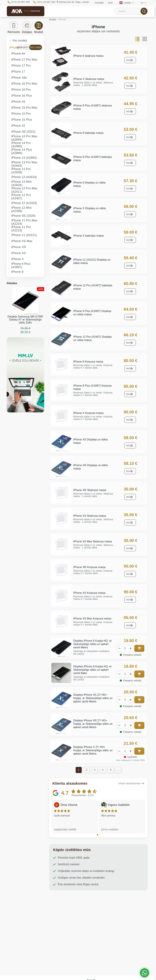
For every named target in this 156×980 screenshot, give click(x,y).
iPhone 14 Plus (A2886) (22, 151)
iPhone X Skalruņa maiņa (89, 79)
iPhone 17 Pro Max (24, 60)
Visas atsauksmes (129, 783)
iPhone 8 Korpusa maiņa (88, 362)
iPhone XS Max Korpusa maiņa (92, 619)
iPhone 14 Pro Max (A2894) (24, 138)
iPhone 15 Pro (21, 114)
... (118, 770)
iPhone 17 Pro (21, 66)
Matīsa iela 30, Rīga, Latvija (74, 2)
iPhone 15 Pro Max (24, 108)
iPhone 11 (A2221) (24, 235)
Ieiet (110, 3)
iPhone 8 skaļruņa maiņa (88, 56)
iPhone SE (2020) (23, 216)
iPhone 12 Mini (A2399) (21, 209)
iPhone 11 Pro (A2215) (21, 229)
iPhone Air (18, 54)
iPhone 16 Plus (22, 96)
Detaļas (27, 28)
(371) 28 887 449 (20, 2)
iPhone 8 (17, 272)
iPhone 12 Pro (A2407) (21, 197)
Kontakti (99, 3)
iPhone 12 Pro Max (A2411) (24, 190)
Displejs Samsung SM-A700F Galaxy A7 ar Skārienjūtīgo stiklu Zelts (25, 320)
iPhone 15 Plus (22, 120)
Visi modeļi (18, 41)
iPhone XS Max (22, 241)
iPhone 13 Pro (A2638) (21, 171)
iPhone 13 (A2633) (24, 177)
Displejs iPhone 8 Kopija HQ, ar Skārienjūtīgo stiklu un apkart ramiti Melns (92, 644)
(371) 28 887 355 (46, 2)
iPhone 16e (19, 78)
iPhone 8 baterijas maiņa (88, 133)
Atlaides (12, 283)
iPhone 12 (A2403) (24, 203)
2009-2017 (23, 47)
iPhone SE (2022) (23, 132)
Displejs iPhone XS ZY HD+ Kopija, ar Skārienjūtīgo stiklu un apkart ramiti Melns (93, 698)
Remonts (14, 28)
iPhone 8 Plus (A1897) (21, 265)
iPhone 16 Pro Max (24, 84)
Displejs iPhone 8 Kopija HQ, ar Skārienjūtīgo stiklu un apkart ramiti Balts (92, 670)
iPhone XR (19, 247)
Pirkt (139, 648)
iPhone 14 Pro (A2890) (21, 145)
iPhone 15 (18, 126)
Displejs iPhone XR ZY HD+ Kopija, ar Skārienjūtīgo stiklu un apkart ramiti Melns (93, 724)
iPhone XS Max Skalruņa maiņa (93, 541)
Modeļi (39, 28)
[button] (97, 835)
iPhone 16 (18, 102)
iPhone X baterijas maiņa (89, 236)
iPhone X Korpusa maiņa (88, 413)
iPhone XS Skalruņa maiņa (90, 516)
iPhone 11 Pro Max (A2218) (24, 222)
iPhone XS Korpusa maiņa (89, 593)
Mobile (32, 11)
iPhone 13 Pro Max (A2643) (24, 164)
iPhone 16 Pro (21, 90)
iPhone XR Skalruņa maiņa (90, 490)
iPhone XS (19, 253)
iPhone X (18, 259)
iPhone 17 (18, 72)
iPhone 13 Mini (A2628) (21, 183)
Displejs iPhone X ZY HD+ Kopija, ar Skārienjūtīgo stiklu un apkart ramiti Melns (93, 750)
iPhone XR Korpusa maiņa (89, 567)
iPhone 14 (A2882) (24, 158)
